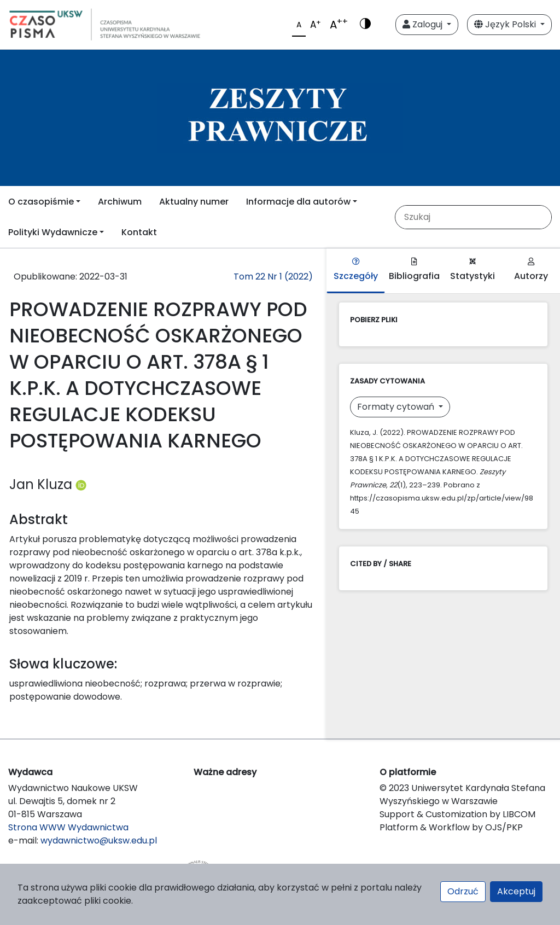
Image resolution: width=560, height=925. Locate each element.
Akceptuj (516, 891)
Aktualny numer (194, 202)
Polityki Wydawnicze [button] (53, 232)
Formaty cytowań (397, 407)
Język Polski (506, 24)
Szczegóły (356, 270)
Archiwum (120, 202)
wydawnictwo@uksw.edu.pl (99, 840)
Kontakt (139, 232)
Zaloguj (424, 24)
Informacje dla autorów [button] (298, 202)
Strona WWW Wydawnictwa (68, 827)
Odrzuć (463, 891)
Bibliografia (414, 270)
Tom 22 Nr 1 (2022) (273, 277)
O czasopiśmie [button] (41, 202)
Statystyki (472, 270)
